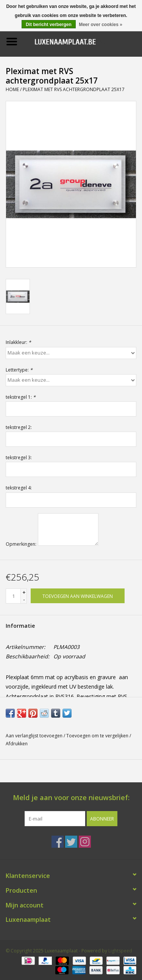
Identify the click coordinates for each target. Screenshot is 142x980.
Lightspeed (120, 951)
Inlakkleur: (18, 342)
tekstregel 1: (21, 397)
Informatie (20, 626)
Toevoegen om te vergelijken (98, 736)
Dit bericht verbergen (49, 25)
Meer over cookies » (101, 25)
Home (12, 89)
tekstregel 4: (19, 488)
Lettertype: (19, 370)
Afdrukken (17, 744)
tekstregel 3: (19, 457)
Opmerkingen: (21, 544)
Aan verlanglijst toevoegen (34, 736)
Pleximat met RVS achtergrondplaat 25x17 (74, 89)
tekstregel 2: (19, 427)
